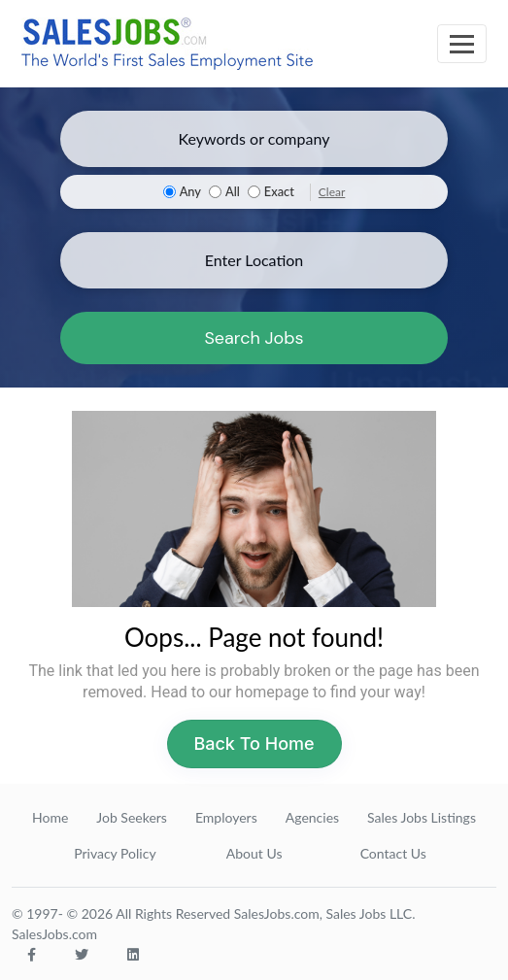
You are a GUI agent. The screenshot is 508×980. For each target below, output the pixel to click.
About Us (254, 853)
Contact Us (393, 853)
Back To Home (254, 743)
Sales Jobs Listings (422, 817)
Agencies (312, 817)
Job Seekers (132, 817)
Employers (226, 817)
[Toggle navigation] (462, 44)
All (233, 191)
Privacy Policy (115, 853)
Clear (332, 192)
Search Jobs (254, 338)
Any (190, 191)
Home (50, 817)
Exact (279, 191)
